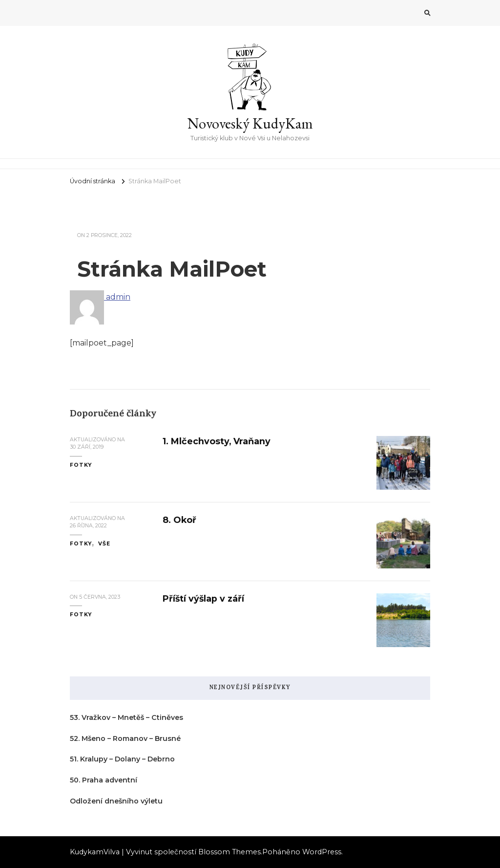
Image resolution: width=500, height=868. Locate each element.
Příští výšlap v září (203, 598)
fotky (81, 465)
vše (104, 544)
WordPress (322, 852)
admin (100, 297)
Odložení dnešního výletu (116, 801)
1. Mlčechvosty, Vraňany (217, 441)
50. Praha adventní (104, 780)
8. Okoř (179, 520)
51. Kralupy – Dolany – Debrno (122, 759)
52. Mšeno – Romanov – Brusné (125, 738)
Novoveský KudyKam (250, 123)
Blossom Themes (229, 852)
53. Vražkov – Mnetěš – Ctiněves (126, 717)
